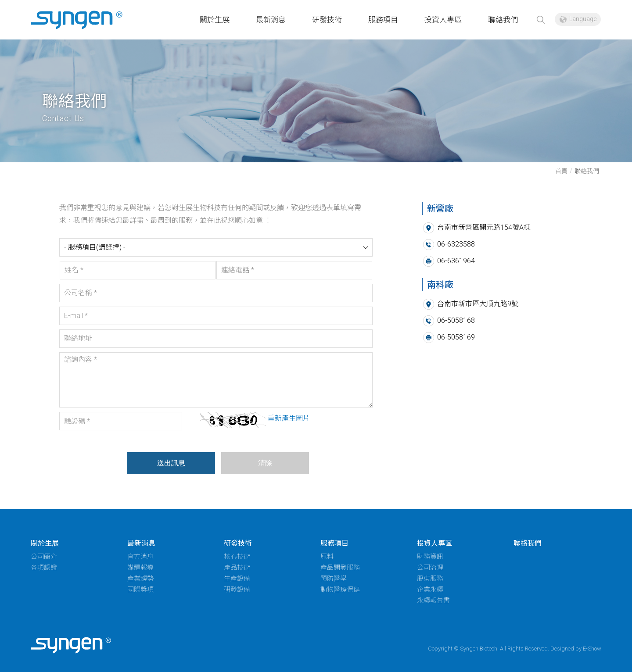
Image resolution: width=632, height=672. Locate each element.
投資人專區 (443, 20)
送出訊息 (170, 463)
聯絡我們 (503, 20)
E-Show (592, 649)
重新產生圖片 (288, 418)
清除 (264, 463)
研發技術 (327, 20)
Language (583, 19)
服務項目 (383, 20)
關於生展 (215, 20)
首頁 (561, 171)
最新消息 (271, 20)
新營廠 (77, 21)
